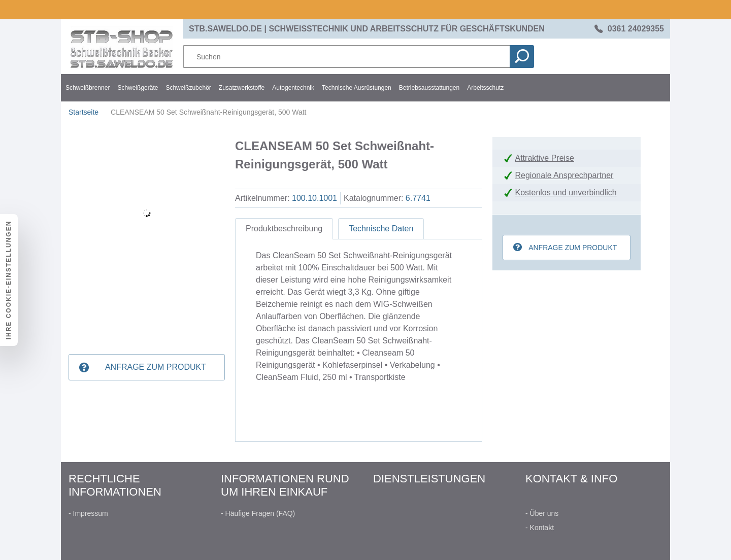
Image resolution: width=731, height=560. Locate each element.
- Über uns (542, 513)
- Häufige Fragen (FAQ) (258, 513)
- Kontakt (540, 528)
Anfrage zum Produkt (156, 367)
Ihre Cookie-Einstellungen (9, 280)
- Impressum (88, 513)
